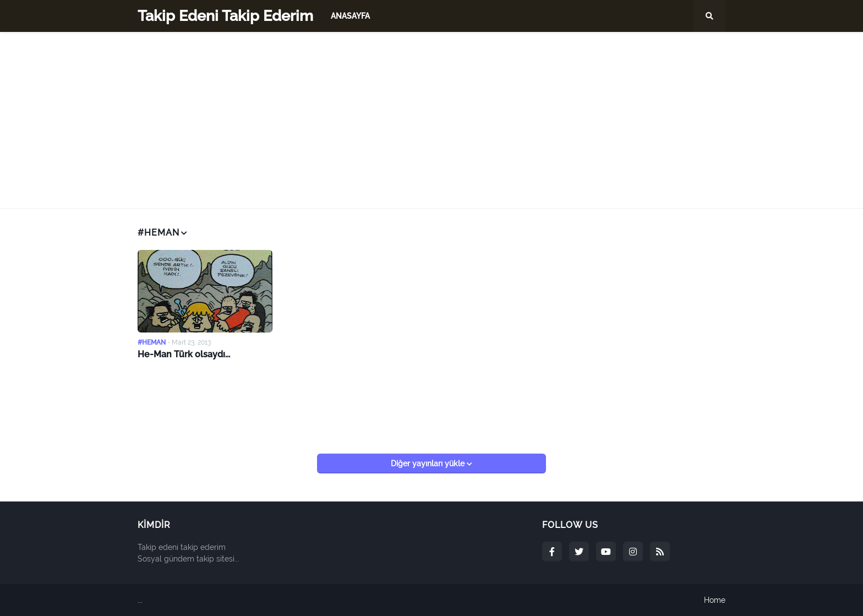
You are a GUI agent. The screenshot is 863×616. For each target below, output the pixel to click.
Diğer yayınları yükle (429, 464)
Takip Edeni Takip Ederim (225, 16)
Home (715, 600)
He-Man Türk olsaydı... (184, 354)
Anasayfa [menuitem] (350, 16)
